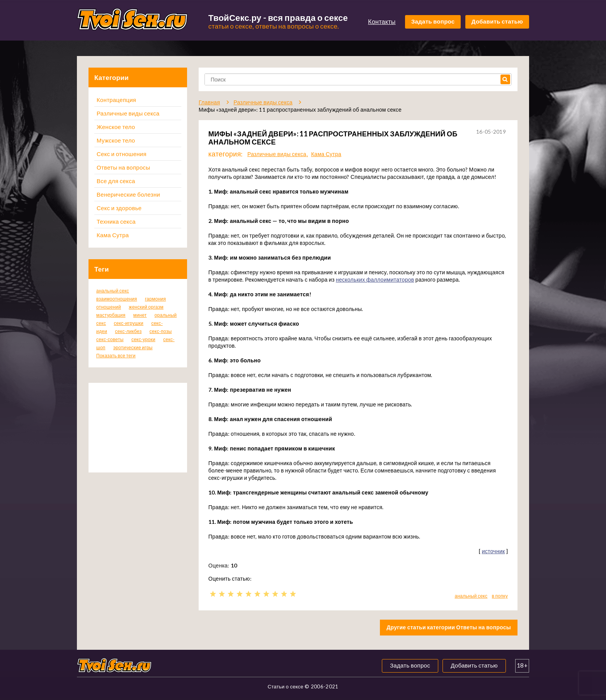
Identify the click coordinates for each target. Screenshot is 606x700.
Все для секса (116, 181)
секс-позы (161, 331)
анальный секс (113, 291)
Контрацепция (116, 100)
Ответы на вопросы (123, 167)
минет (140, 315)
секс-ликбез (128, 331)
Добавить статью (497, 21)
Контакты (382, 21)
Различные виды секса (128, 113)
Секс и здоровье (119, 208)
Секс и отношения (122, 154)
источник (494, 551)
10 (293, 594)
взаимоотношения (117, 299)
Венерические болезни (128, 194)
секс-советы (110, 339)
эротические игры (133, 347)
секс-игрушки (129, 323)
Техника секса (116, 221)
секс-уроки (143, 339)
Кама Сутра (113, 235)
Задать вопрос (433, 21)
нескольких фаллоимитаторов (375, 279)
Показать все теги (116, 356)
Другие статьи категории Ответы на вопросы (449, 627)
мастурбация (111, 315)
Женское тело (116, 127)
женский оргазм (146, 307)
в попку (500, 596)
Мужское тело (116, 140)
